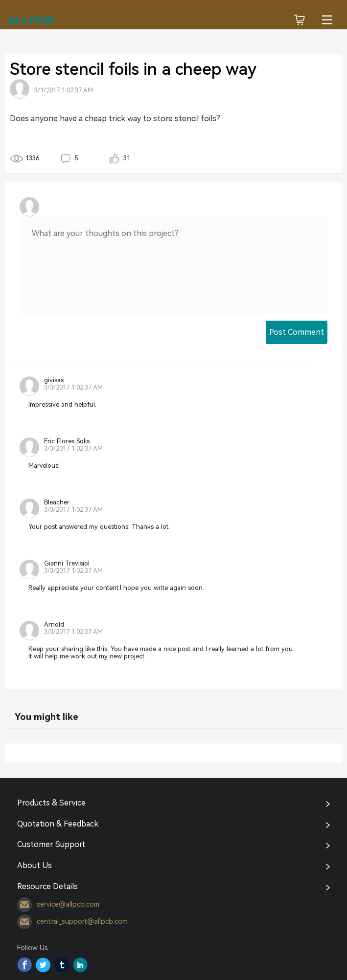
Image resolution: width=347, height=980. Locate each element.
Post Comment (297, 332)
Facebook (24, 965)
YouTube (80, 965)
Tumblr (62, 965)
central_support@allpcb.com (72, 922)
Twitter (43, 965)
